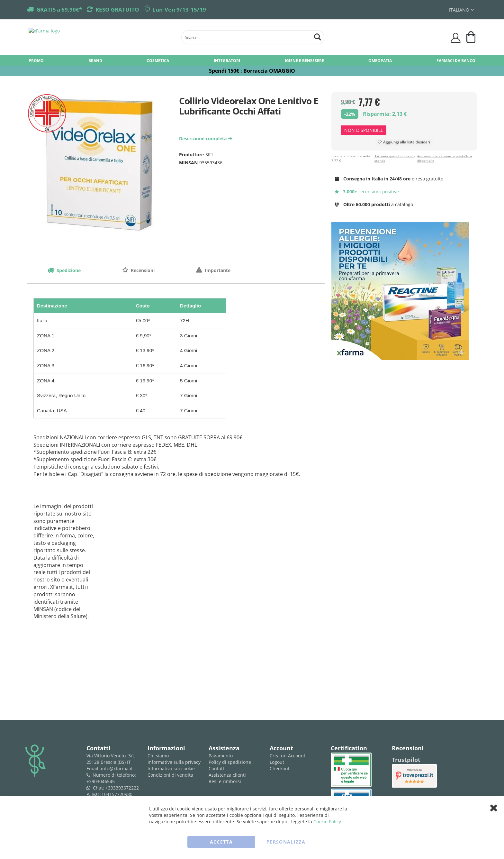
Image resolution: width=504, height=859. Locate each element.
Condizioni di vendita (170, 775)
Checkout (280, 768)
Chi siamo (158, 756)
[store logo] (102, 37)
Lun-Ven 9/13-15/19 (179, 9)
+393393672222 (122, 788)
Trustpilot (406, 760)
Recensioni (142, 270)
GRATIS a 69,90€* (59, 9)
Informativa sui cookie (171, 768)
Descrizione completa (206, 138)
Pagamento (221, 756)
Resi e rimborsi (225, 781)
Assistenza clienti (227, 775)
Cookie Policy (327, 822)
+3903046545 (101, 781)
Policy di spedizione (230, 762)
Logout (277, 762)
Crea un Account (288, 756)
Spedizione (68, 270)
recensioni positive (367, 192)
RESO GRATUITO (117, 9)
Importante (217, 270)
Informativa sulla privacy (174, 762)
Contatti (217, 768)
